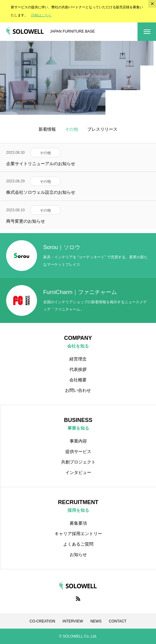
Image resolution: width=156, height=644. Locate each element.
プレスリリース (102, 129)
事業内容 (78, 441)
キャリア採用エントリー (78, 534)
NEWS (96, 621)
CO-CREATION (42, 621)
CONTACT (118, 621)
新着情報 (47, 129)
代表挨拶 (78, 369)
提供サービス (78, 451)
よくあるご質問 (78, 544)
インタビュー (78, 472)
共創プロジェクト (78, 462)
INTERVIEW (73, 621)
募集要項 (78, 523)
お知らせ (78, 555)
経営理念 (78, 359)
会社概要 (78, 380)
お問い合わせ (78, 390)
